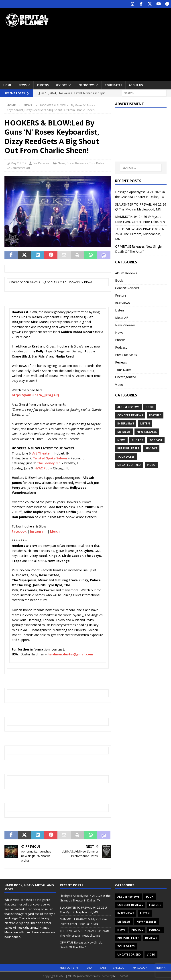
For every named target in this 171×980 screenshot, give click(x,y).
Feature (121, 295)
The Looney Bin (49, 463)
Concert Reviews (127, 288)
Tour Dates (113, 85)
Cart (103, 967)
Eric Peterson (42, 163)
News (22, 85)
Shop (90, 967)
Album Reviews (126, 273)
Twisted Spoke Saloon (50, 458)
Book (119, 280)
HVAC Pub (42, 468)
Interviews (86, 85)
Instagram (38, 531)
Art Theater (42, 453)
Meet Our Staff (70, 967)
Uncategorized (126, 377)
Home (7, 85)
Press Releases (77, 163)
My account (141, 967)
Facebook (19, 531)
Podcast (121, 347)
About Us (136, 85)
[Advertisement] (117, 43)
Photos (43, 85)
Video (119, 384)
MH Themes (121, 976)
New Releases (125, 325)
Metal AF (122, 317)
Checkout (119, 967)
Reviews (61, 85)
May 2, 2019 (18, 163)
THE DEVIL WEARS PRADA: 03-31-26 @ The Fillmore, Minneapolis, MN (140, 234)
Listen (119, 310)
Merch (55, 531)
